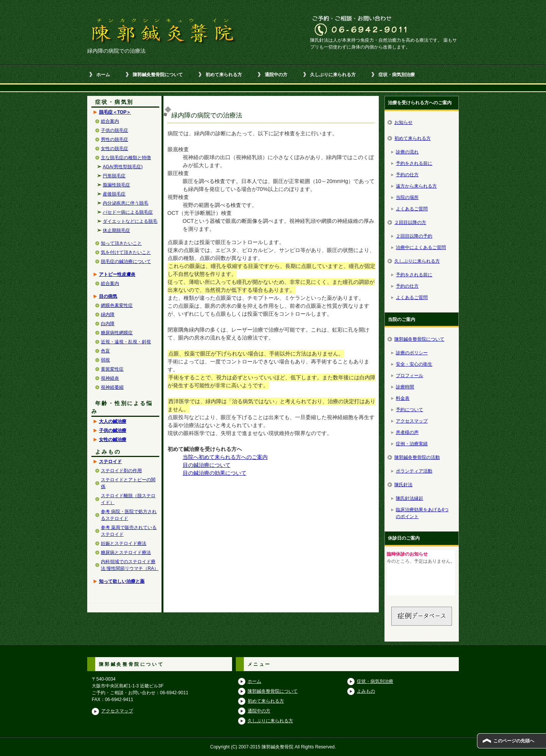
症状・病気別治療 (397, 75)
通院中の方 (276, 75)
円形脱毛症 (114, 176)
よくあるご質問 (412, 209)
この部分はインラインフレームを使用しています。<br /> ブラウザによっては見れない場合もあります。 (421, 573)
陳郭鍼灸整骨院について (158, 75)
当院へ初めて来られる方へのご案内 (225, 457)
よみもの (366, 691)
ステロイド (110, 462)
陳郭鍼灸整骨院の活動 (417, 457)
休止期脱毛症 (116, 230)
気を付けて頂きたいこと (126, 252)
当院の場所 (407, 197)
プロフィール (409, 376)
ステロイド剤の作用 (121, 471)
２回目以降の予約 (414, 236)
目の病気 (108, 296)
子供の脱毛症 (115, 130)
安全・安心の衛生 (414, 364)
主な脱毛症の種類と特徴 (126, 158)
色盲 (105, 351)
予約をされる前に (414, 163)
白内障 (108, 324)
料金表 (403, 398)
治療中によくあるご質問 (421, 247)
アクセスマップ (412, 421)
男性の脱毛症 (115, 139)
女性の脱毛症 (115, 149)
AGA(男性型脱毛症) (123, 167)
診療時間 (405, 387)
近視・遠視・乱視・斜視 (126, 342)
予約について (409, 410)
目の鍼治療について (207, 465)
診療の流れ (407, 152)
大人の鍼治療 (113, 421)
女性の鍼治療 (113, 440)
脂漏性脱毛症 (116, 185)
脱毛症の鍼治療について (126, 261)
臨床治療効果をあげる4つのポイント (422, 513)
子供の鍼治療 (113, 430)
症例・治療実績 (412, 444)
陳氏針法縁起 (409, 498)
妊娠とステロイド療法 (124, 543)
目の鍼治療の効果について (215, 473)
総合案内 (110, 121)
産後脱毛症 (114, 194)
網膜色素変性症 (117, 305)
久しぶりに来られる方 (333, 75)
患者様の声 (407, 432)
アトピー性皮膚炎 (117, 274)
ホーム (103, 75)
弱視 (105, 360)
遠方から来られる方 (416, 186)
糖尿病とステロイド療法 (126, 553)
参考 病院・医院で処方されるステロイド (129, 515)
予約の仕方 (407, 175)
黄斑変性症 (112, 369)
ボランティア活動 (414, 471)
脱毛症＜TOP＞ (115, 112)
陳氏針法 (403, 485)
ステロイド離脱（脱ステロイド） (128, 499)
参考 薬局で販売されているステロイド (129, 531)
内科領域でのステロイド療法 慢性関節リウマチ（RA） (130, 565)
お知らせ (403, 122)
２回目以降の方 (410, 222)
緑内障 (108, 315)
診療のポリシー (412, 353)
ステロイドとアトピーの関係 (128, 483)
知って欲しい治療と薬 (122, 581)
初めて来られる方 (224, 75)
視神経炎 (110, 378)
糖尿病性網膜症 (117, 333)
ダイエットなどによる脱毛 (130, 221)
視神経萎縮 (112, 387)
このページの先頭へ (514, 741)
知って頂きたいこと (121, 243)
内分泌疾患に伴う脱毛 (126, 203)
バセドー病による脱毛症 (128, 212)
